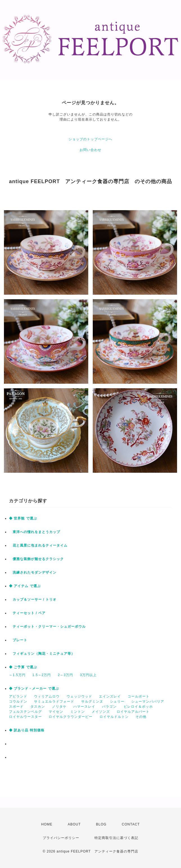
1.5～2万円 (42, 675)
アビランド (18, 696)
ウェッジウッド (79, 696)
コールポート (139, 696)
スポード (16, 707)
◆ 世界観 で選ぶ (23, 518)
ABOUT (74, 824)
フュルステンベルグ (25, 712)
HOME (47, 824)
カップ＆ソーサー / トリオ (33, 600)
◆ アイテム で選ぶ (25, 586)
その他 (141, 717)
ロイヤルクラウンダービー (71, 717)
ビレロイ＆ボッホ (138, 707)
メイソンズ (101, 712)
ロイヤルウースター (25, 717)
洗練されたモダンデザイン (33, 572)
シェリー (117, 701)
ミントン (78, 712)
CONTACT (131, 824)
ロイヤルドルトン (114, 717)
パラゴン (109, 707)
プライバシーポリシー (61, 838)
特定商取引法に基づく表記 (116, 838)
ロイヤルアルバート (133, 712)
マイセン (56, 712)
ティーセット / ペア (27, 613)
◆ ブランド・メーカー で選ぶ (34, 689)
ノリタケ (59, 707)
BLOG (101, 824)
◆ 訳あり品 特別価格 (27, 730)
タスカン (38, 707)
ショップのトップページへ (90, 139)
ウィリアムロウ (47, 696)
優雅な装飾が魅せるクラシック (36, 559)
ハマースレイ (84, 707)
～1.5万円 (17, 675)
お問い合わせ (90, 150)
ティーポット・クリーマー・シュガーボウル (47, 627)
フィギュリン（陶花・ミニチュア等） (42, 654)
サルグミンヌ (92, 701)
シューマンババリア (148, 701)
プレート (18, 640)
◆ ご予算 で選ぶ (23, 667)
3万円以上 (88, 675)
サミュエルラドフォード (54, 701)
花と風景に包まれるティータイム (38, 545)
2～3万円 (65, 675)
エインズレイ (110, 696)
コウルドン (18, 701)
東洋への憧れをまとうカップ (35, 532)
